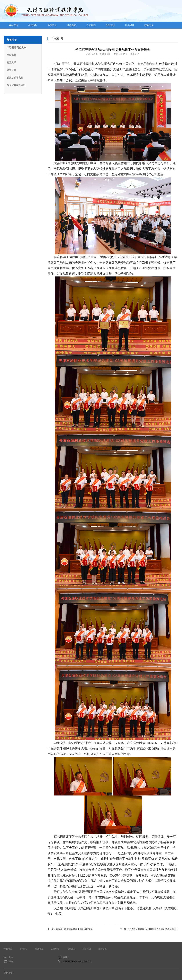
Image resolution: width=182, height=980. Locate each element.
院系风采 (11, 63)
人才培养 (91, 25)
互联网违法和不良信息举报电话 (77, 962)
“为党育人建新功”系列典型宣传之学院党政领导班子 (153, 929)
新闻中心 (52, 25)
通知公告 (11, 70)
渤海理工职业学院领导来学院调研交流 (74, 929)
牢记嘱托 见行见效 (16, 48)
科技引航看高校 (15, 78)
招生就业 (110, 25)
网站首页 (14, 25)
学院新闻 (11, 55)
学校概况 (33, 25)
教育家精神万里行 (16, 85)
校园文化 (149, 25)
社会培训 (130, 25)
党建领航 (72, 25)
